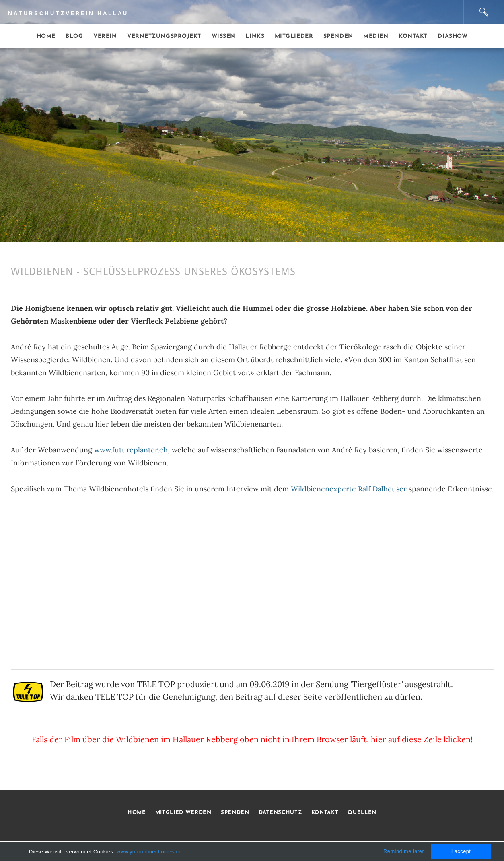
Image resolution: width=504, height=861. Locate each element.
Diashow (453, 36)
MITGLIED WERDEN (182, 812)
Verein (105, 36)
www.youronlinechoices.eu (149, 852)
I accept (461, 851)
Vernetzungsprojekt (164, 36)
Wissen (223, 36)
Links (255, 36)
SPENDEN (235, 812)
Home (46, 36)
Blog (74, 36)
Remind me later (404, 851)
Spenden (338, 36)
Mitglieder (294, 36)
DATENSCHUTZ (280, 812)
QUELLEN (362, 812)
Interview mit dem (291, 489)
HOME (137, 812)
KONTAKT (325, 812)
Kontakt (413, 36)
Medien (376, 36)
